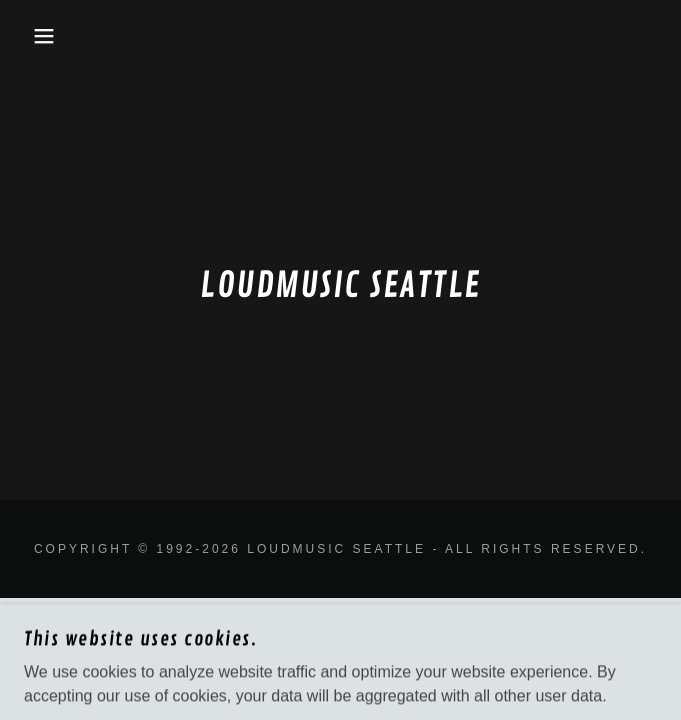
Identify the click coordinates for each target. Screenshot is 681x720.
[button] (45, 36)
